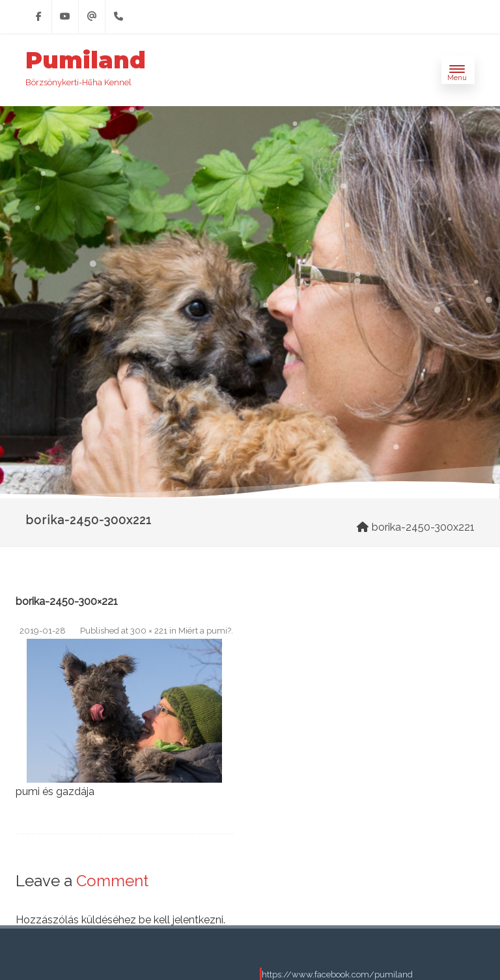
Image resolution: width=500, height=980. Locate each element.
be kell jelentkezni (181, 920)
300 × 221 (149, 631)
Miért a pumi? (205, 631)
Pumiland (86, 60)
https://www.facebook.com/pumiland (337, 974)
